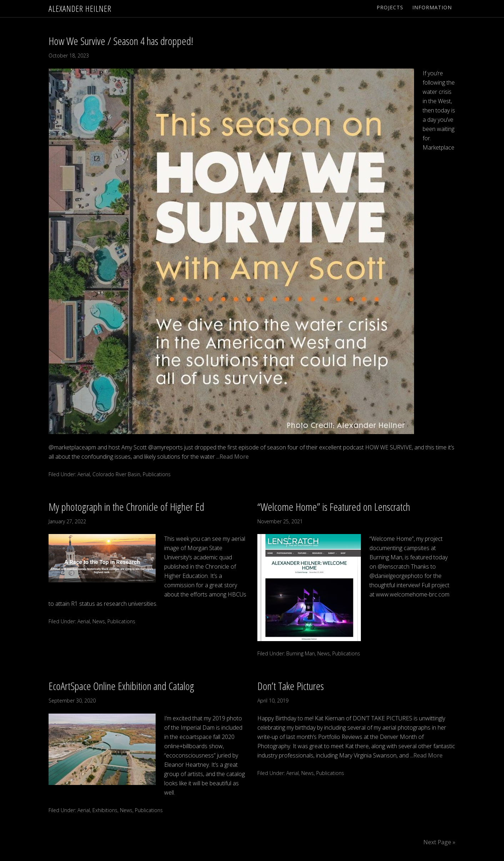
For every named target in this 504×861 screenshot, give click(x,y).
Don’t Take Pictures (291, 686)
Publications (157, 474)
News (99, 621)
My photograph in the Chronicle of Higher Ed (126, 507)
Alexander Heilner (80, 8)
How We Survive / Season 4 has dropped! (121, 41)
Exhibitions (105, 810)
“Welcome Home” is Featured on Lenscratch (334, 507)
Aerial (84, 474)
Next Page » (439, 842)
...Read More (232, 457)
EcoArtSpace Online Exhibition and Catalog (121, 686)
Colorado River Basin (116, 474)
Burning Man (301, 653)
